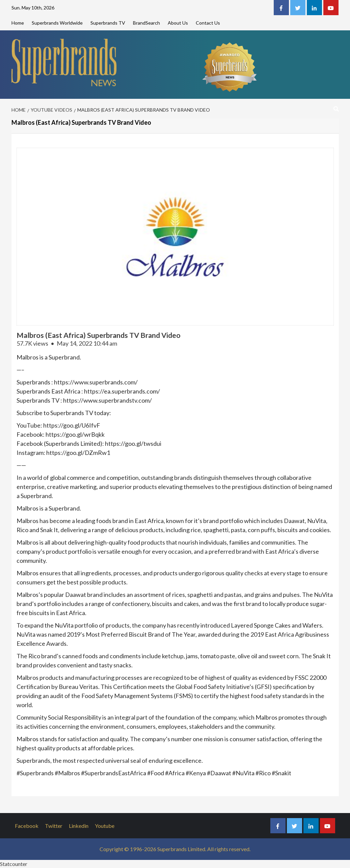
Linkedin (79, 826)
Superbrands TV (108, 23)
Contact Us (208, 23)
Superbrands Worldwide (57, 23)
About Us (178, 23)
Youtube (105, 826)
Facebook (27, 826)
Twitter (54, 826)
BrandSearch (146, 23)
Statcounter (14, 864)
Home (18, 23)
